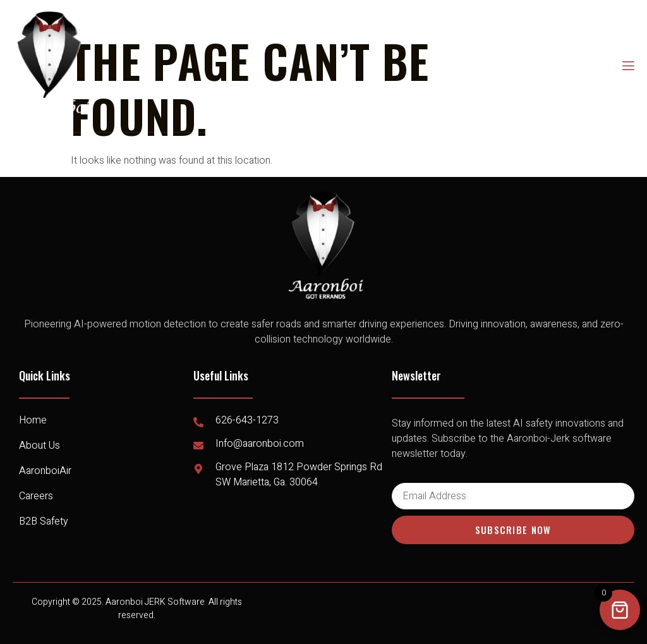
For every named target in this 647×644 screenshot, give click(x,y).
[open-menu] (627, 66)
